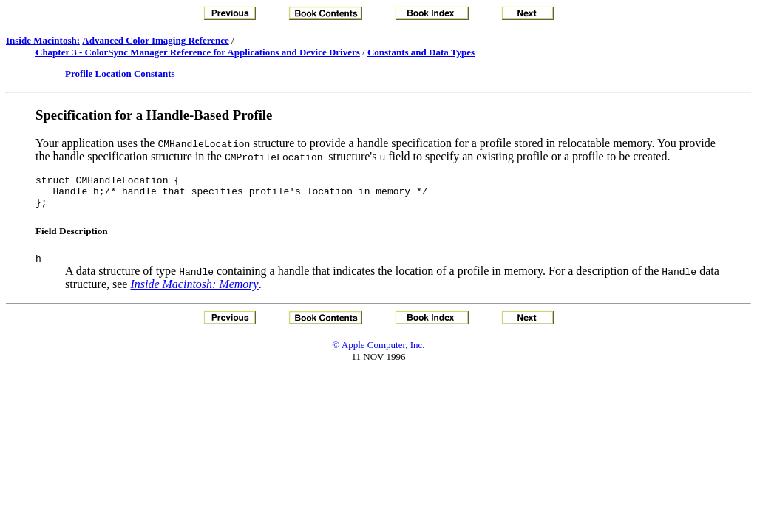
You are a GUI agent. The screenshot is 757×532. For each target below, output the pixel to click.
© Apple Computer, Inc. (378, 354)
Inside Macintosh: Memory (194, 293)
